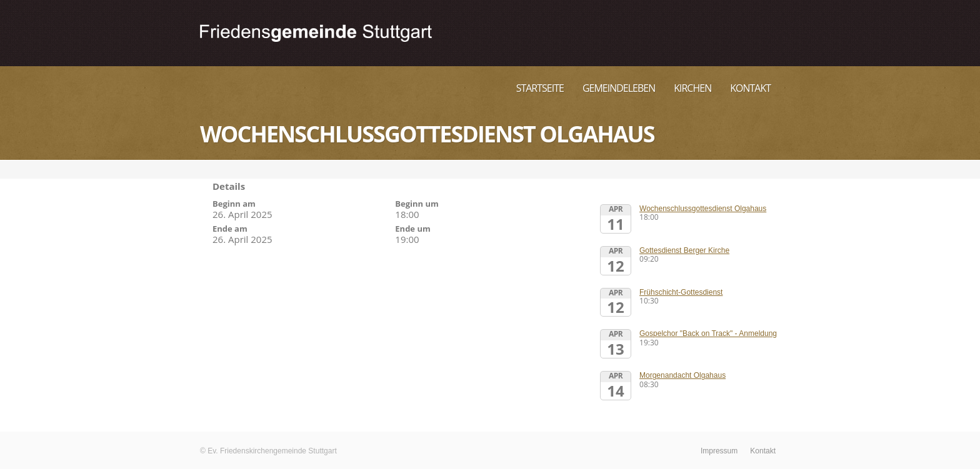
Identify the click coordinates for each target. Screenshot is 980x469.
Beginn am (234, 204)
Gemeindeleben (619, 88)
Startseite (540, 88)
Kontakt (750, 88)
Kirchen (692, 88)
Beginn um (417, 204)
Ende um (412, 229)
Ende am (230, 229)
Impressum (719, 451)
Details (229, 186)
